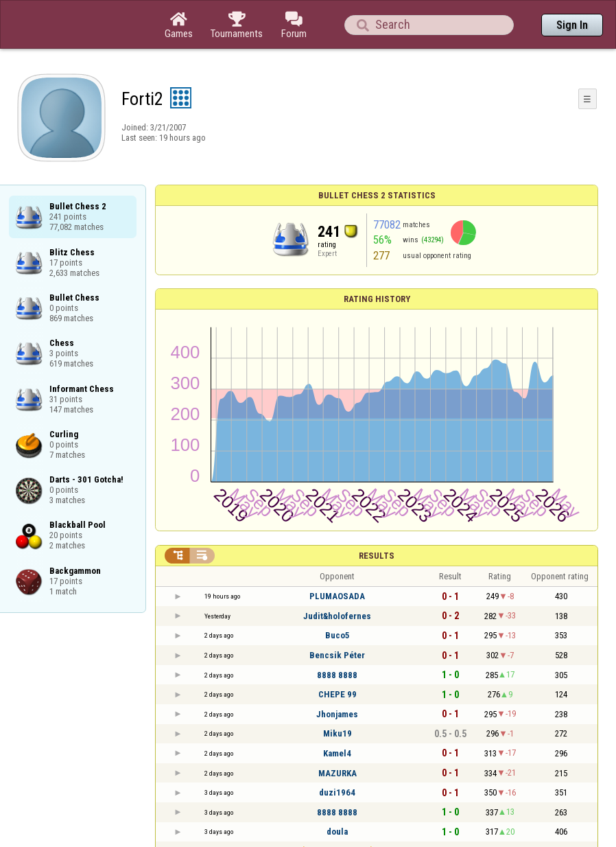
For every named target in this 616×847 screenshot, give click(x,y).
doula (337, 832)
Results (377, 556)
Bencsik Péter (337, 655)
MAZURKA (337, 773)
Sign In (572, 25)
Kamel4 (337, 753)
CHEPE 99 (337, 694)
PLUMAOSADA (337, 596)
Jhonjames (337, 714)
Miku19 (337, 733)
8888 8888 (337, 675)
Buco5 (337, 635)
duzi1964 (337, 792)
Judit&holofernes (337, 616)
